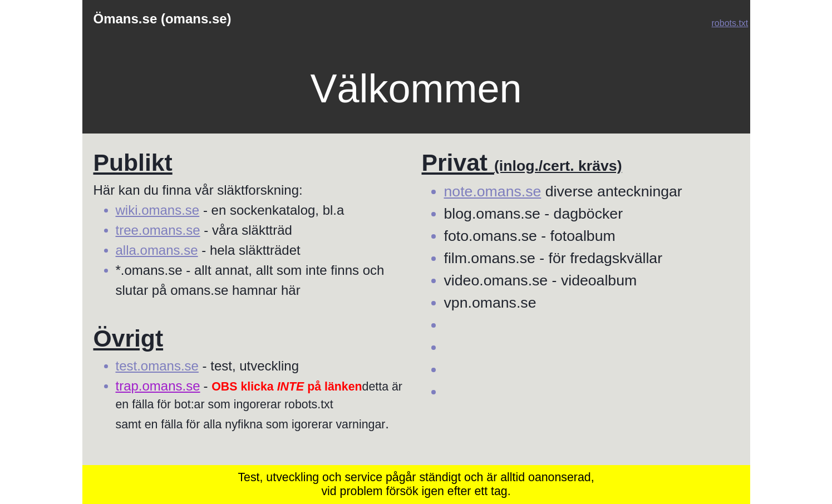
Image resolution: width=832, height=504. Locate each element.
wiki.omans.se (158, 210)
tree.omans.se (158, 230)
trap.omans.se (158, 386)
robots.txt (730, 23)
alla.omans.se (157, 250)
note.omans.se (493, 191)
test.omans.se (157, 366)
